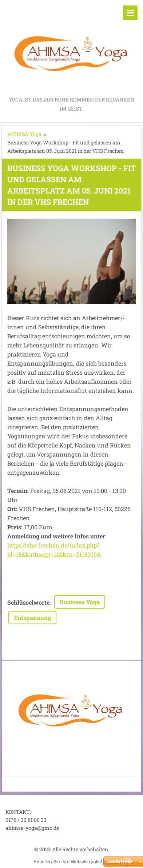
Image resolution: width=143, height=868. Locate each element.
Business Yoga (80, 602)
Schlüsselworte (28, 602)
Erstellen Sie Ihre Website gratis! (68, 862)
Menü (130, 13)
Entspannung (32, 618)
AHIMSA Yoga (24, 134)
